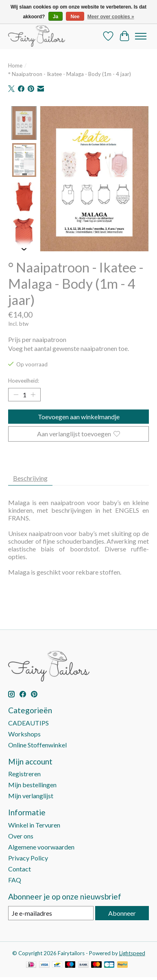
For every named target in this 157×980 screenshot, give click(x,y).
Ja (56, 17)
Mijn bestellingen (32, 784)
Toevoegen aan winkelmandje (79, 416)
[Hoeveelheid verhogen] (33, 394)
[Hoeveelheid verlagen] (16, 394)
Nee (75, 17)
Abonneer (122, 912)
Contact (20, 868)
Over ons (21, 835)
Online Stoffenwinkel (37, 744)
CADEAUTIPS (28, 722)
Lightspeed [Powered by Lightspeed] (132, 952)
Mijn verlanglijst (31, 795)
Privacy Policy (28, 857)
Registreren (24, 773)
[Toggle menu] (141, 36)
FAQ (15, 879)
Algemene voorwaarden (41, 846)
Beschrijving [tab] (30, 477)
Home (15, 65)
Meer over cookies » (111, 17)
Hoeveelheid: (24, 380)
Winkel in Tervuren (34, 824)
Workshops (24, 733)
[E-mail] (51, 912)
